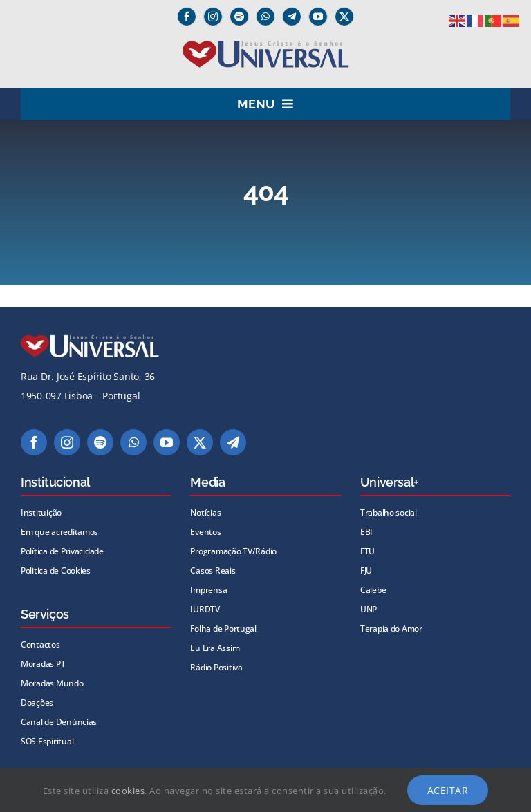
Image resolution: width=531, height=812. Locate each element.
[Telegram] (292, 17)
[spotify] (239, 17)
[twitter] (344, 17)
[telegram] (233, 442)
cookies (128, 791)
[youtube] (318, 17)
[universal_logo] (266, 46)
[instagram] (213, 17)
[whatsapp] (265, 17)
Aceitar (448, 790)
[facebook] (187, 17)
